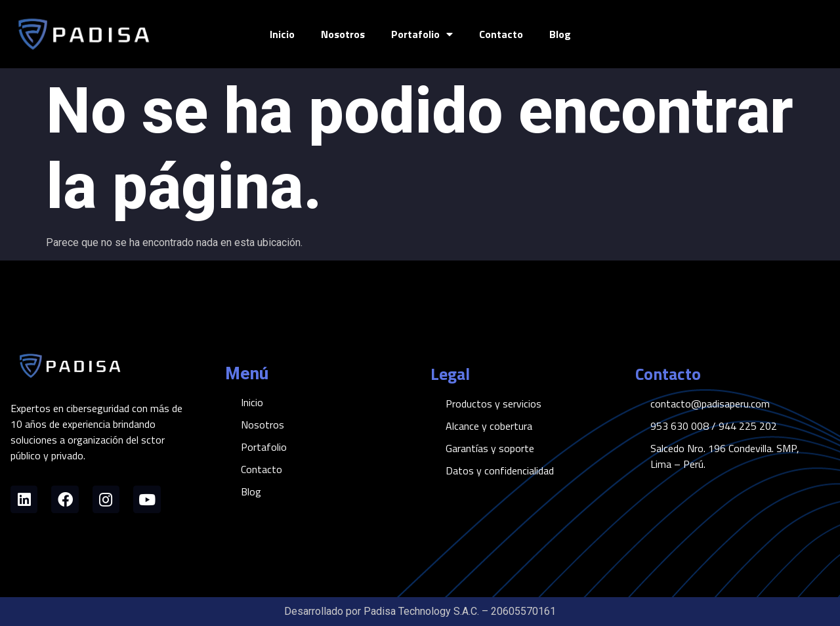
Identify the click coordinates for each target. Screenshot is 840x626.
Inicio (282, 34)
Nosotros (343, 34)
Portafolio (422, 34)
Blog (560, 34)
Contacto (501, 34)
